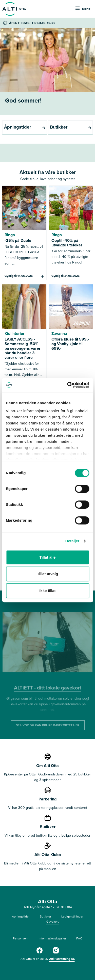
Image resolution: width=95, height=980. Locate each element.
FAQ (79, 938)
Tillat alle (48, 557)
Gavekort (53, 922)
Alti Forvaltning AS (62, 959)
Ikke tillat (47, 591)
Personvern (21, 938)
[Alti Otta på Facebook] (40, 952)
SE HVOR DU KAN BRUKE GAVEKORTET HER (48, 725)
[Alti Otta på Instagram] (56, 952)
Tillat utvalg (48, 574)
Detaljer (72, 541)
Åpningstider (21, 916)
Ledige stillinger (72, 916)
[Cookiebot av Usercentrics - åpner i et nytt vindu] (68, 385)
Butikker (45, 916)
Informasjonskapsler (52, 938)
